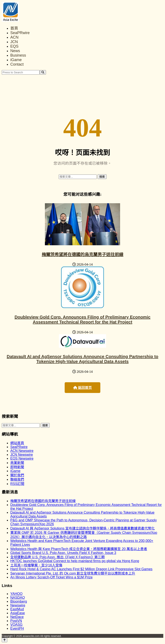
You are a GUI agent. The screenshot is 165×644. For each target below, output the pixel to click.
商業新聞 (17, 463)
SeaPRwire (20, 33)
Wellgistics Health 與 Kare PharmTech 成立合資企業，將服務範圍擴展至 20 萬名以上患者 (79, 549)
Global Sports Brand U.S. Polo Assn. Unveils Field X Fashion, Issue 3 (63, 553)
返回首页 (82, 388)
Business (18, 55)
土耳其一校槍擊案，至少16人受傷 (36, 565)
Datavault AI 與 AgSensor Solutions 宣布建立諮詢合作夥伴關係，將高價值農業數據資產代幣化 (82, 528)
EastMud (17, 609)
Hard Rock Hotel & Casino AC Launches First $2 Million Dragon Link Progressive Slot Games (81, 569)
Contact (17, 64)
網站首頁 (17, 443)
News (15, 51)
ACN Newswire (22, 451)
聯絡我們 (17, 479)
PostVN (16, 621)
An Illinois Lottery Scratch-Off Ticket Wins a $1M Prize (51, 577)
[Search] (43, 72)
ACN (14, 37)
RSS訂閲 (17, 484)
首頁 (14, 28)
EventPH (17, 628)
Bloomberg (19, 601)
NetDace (17, 617)
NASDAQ (18, 598)
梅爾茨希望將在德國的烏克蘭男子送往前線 (82, 254)
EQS (14, 46)
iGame (16, 60)
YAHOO (16, 594)
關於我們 (17, 475)
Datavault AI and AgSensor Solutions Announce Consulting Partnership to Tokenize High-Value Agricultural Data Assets (82, 359)
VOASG (16, 625)
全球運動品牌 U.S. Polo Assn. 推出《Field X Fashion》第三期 (57, 557)
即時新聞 (17, 467)
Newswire (18, 605)
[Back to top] (5, 640)
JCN (14, 42)
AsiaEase (18, 613)
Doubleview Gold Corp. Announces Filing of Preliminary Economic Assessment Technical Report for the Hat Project (83, 320)
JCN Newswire (22, 455)
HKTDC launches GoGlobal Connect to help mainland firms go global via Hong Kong (75, 561)
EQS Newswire (22, 458)
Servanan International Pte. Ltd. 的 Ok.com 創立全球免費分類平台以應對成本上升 (73, 573)
